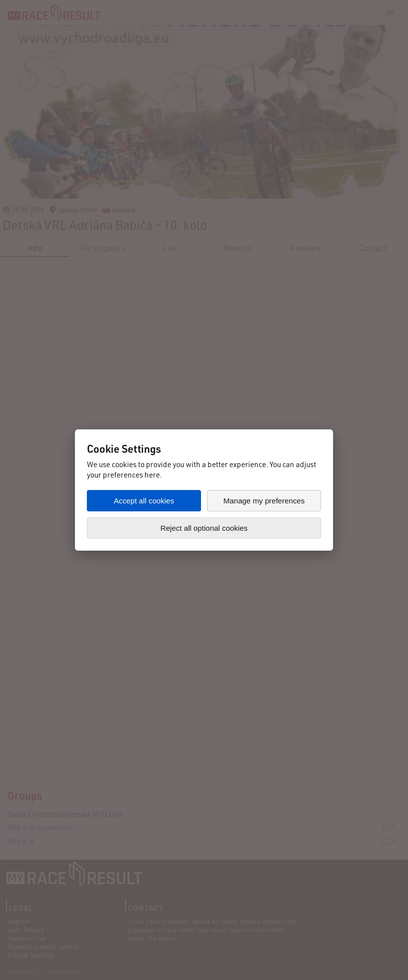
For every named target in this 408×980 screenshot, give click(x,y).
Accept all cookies (144, 501)
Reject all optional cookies (204, 528)
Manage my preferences (264, 501)
